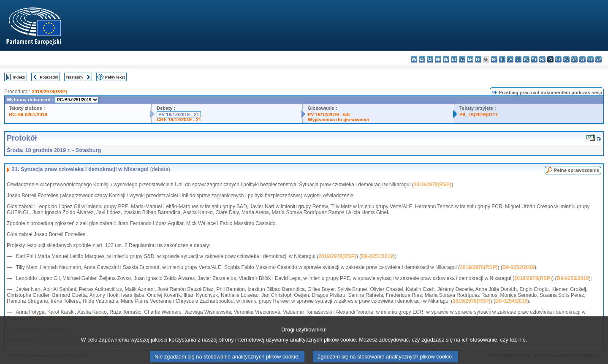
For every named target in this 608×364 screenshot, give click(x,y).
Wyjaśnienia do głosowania (338, 120)
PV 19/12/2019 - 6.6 (329, 114)
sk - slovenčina (574, 59)
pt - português (558, 59)
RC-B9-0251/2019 (28, 114)
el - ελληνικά (462, 59)
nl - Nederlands (542, 59)
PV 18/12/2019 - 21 (179, 114)
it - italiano (502, 59)
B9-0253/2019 (573, 278)
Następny (75, 77)
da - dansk (438, 59)
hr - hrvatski (494, 59)
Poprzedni (49, 77)
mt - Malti (534, 59)
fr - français (478, 59)
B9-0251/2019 (377, 256)
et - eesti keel (454, 59)
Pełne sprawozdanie (577, 170)
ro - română (566, 59)
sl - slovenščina (582, 59)
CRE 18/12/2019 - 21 (179, 120)
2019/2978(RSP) (49, 92)
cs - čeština (430, 59)
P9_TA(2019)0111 (479, 114)
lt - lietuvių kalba (518, 59)
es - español (422, 59)
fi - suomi (590, 59)
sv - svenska (598, 59)
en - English (470, 59)
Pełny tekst (115, 77)
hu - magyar (526, 59)
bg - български (414, 59)
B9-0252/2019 (518, 267)
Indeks (19, 77)
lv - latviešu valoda (510, 59)
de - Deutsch (446, 59)
